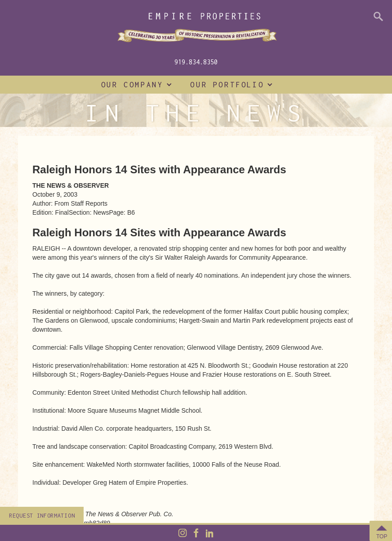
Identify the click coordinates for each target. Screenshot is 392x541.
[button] (135, 85)
